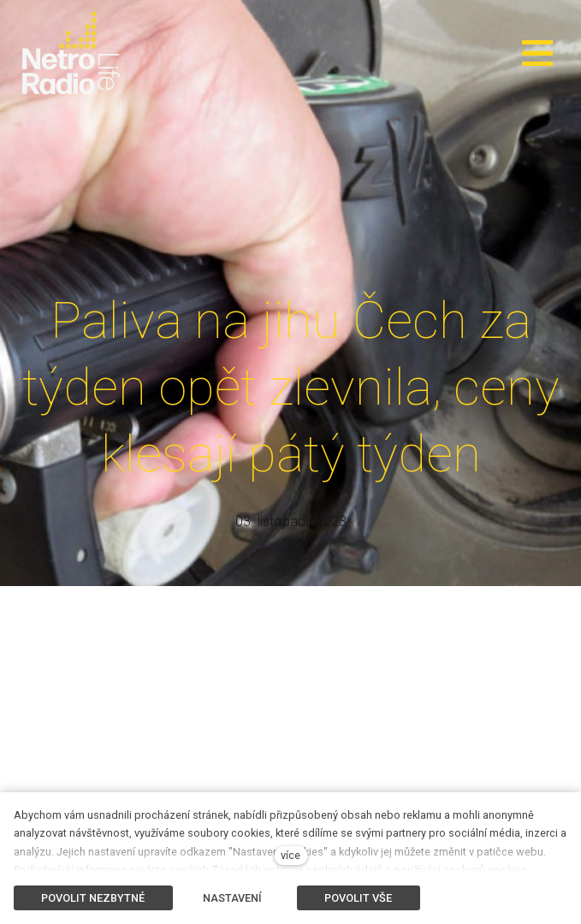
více (290, 855)
